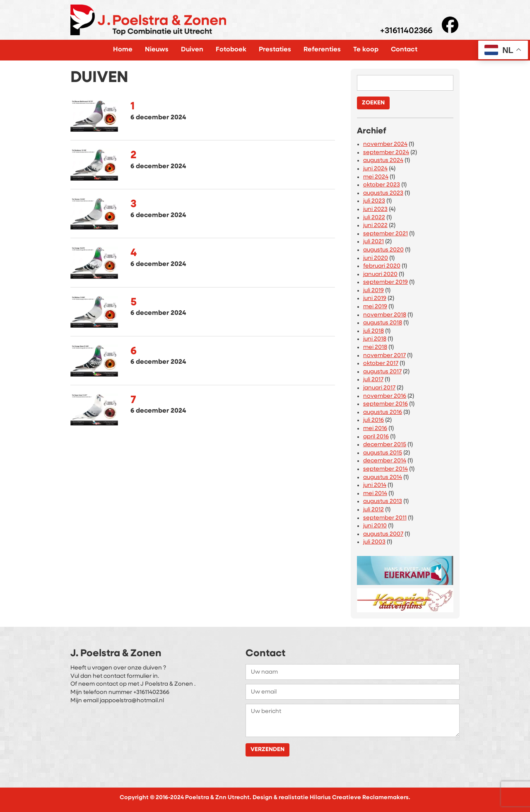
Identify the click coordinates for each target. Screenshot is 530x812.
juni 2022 (375, 226)
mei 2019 (375, 307)
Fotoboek (231, 50)
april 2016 (376, 437)
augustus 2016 (383, 412)
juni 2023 (375, 209)
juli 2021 (373, 242)
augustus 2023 (383, 193)
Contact (404, 50)
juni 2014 (375, 485)
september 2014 (385, 469)
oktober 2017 (381, 364)
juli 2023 (374, 201)
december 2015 (385, 445)
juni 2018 (375, 339)
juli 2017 (373, 380)
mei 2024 (376, 177)
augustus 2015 (383, 453)
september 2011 (385, 518)
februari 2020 (382, 266)
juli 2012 (373, 510)
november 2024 (385, 144)
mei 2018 (375, 347)
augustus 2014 (383, 477)
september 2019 (385, 282)
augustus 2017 (382, 372)
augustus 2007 (383, 534)
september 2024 (386, 153)
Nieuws (157, 50)
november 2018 (385, 315)
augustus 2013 (383, 501)
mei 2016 (375, 429)
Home (123, 50)
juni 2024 (375, 169)
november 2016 (385, 396)
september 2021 (385, 234)
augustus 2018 (383, 323)
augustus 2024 (383, 161)
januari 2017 (379, 388)
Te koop (366, 50)
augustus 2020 (383, 250)
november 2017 (384, 356)
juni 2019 (375, 298)
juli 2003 (374, 542)
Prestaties (275, 50)
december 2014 (385, 461)
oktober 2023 (382, 185)
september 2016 (385, 404)
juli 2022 (374, 218)
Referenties (322, 50)
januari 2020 (380, 274)
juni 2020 (376, 258)
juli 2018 (373, 331)
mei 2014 (375, 494)
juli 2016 (373, 420)
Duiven (192, 50)
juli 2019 (373, 291)
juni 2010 (375, 526)
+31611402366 (406, 31)
